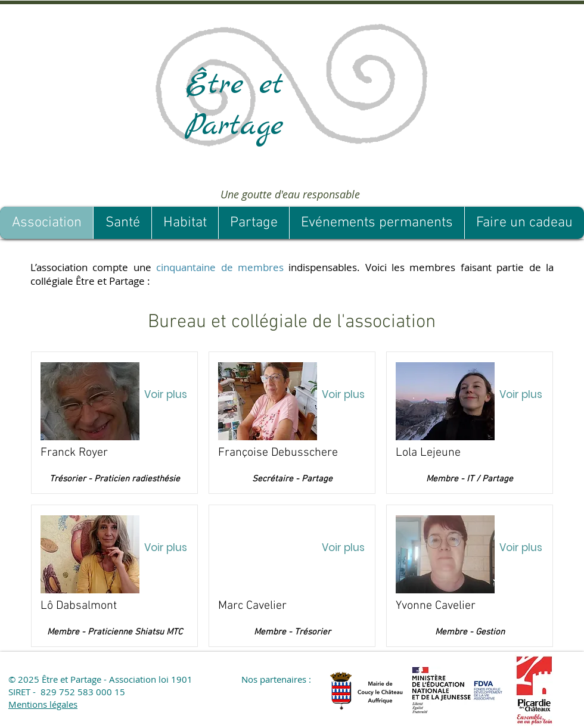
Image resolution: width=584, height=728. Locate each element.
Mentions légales (43, 704)
